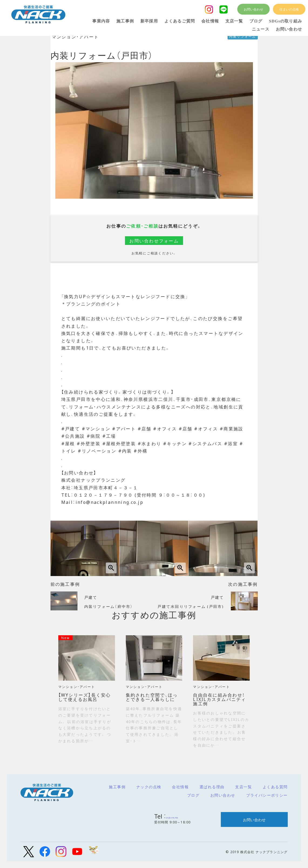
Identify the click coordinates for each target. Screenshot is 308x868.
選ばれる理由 (212, 787)
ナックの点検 (149, 787)
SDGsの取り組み (286, 21)
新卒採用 (149, 21)
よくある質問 (275, 787)
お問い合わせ (223, 795)
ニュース (261, 29)
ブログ (193, 795)
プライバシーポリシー (267, 795)
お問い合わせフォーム (154, 241)
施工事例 (117, 787)
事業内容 (101, 21)
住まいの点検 (289, 9)
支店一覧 (243, 787)
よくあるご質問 (180, 21)
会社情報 (180, 787)
